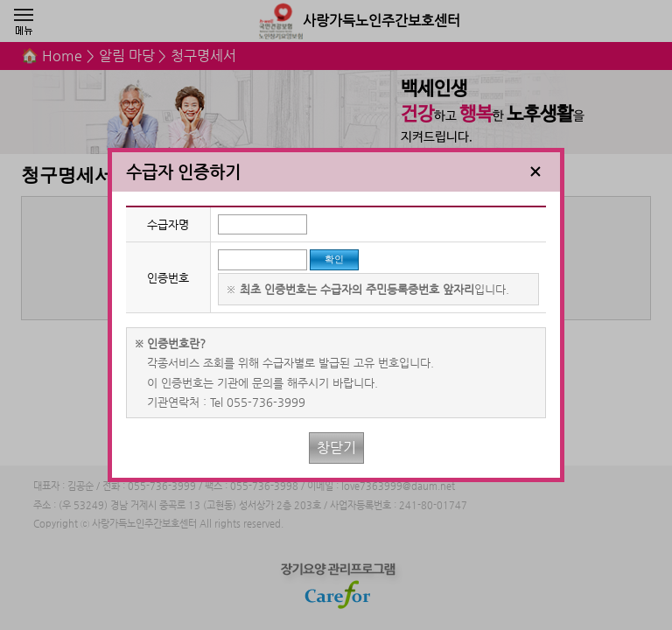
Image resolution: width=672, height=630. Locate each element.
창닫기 (336, 448)
